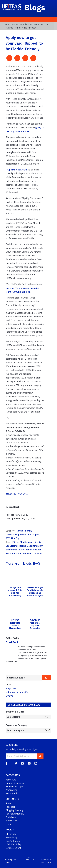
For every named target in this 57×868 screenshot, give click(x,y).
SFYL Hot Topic (13, 538)
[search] (47, 678)
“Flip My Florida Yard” (17, 170)
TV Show (38, 553)
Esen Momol (12, 546)
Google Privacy (13, 841)
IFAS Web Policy (14, 844)
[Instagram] (36, 764)
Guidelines (11, 817)
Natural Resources (15, 783)
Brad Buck (12, 642)
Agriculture (11, 780)
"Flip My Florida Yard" (22, 542)
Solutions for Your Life (17, 692)
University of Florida (46, 861)
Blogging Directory (15, 810)
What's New (12, 821)
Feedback (11, 807)
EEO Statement (13, 848)
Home (8, 24)
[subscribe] (40, 756)
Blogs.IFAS (11, 688)
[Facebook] (6, 764)
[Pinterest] (16, 764)
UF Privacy (11, 834)
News (16, 24)
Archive (38, 542)
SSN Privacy (11, 837)
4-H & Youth (12, 793)
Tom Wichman (25, 553)
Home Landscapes (30, 534)
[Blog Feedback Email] (29, 764)
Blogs (35, 7)
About (9, 803)
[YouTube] (22, 764)
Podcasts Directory (15, 814)
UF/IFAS (10, 696)
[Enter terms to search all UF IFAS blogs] (24, 678)
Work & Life (11, 790)
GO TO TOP (30, 860)
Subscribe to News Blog (26, 705)
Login (8, 824)
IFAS (49, 863)
